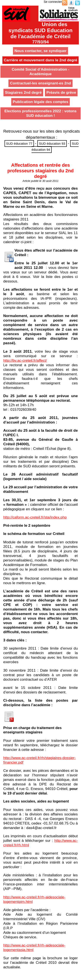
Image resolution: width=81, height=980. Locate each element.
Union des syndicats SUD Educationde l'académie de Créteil (40, 33)
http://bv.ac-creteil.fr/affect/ (25, 360)
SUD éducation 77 (19, 144)
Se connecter (53, 2)
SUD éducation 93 (52, 144)
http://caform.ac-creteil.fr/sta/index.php (35, 517)
